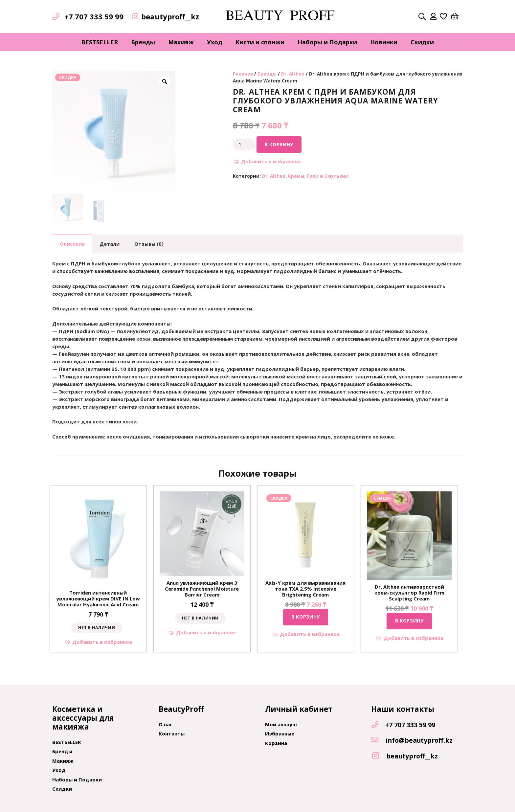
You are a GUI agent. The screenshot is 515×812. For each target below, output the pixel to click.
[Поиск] (422, 16)
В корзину (279, 144)
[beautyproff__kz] (379, 756)
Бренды (267, 74)
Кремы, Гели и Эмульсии (318, 176)
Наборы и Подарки (77, 779)
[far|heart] (443, 16)
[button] (267, 161)
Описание (72, 244)
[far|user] (433, 16)
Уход (59, 770)
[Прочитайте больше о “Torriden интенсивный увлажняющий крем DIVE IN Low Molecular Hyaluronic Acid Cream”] (97, 628)
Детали (110, 244)
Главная (243, 74)
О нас (166, 724)
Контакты (172, 733)
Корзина (276, 743)
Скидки (62, 789)
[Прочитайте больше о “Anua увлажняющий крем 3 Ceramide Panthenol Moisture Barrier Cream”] (201, 619)
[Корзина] (455, 16)
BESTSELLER (67, 742)
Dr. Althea (293, 74)
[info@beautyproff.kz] (378, 740)
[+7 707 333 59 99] (378, 725)
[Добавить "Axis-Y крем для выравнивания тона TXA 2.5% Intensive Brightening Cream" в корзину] (306, 617)
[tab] (72, 244)
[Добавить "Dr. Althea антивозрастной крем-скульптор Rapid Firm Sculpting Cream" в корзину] (409, 621)
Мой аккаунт (282, 724)
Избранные (280, 733)
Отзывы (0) (149, 244)
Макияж (63, 761)
